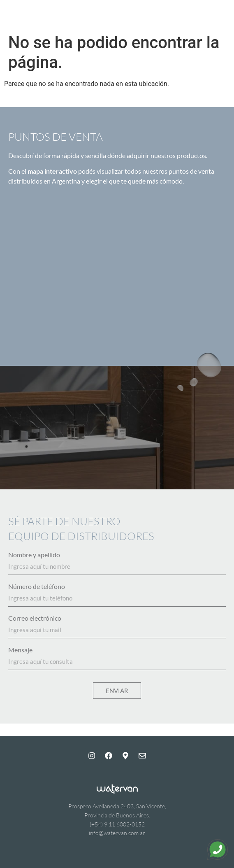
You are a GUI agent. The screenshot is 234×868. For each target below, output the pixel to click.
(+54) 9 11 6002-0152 (117, 824)
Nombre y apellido (34, 555)
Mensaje (20, 650)
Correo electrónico (35, 618)
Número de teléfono (37, 586)
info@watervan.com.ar (117, 833)
